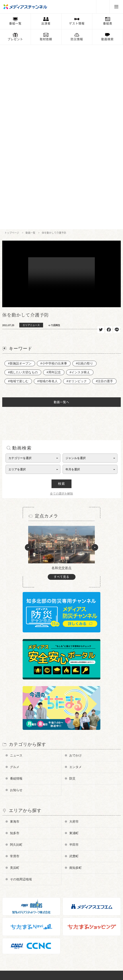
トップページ (12, 48)
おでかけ (75, 571)
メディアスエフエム (20, 939)
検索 (61, 299)
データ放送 (14, 869)
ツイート (101, 145)
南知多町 (75, 683)
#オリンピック (77, 197)
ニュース (16, 571)
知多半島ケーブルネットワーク (27, 952)
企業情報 (12, 888)
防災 (72, 594)
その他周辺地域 (21, 695)
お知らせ (16, 606)
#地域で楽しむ (18, 197)
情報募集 (12, 908)
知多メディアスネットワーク (25, 945)
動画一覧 (30, 48)
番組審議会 (14, 875)
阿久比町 (16, 660)
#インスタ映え (80, 188)
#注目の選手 (104, 197)
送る (117, 145)
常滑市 (15, 672)
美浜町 (15, 683)
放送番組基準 (15, 882)
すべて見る (61, 392)
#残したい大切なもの (23, 188)
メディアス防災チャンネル (24, 862)
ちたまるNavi (15, 932)
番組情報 (16, 594)
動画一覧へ (61, 218)
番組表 (108, 23)
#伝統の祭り (85, 179)
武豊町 (74, 672)
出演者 (46, 23)
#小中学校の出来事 (54, 179)
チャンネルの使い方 (20, 856)
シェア (109, 145)
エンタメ (75, 582)
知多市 (15, 649)
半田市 (74, 660)
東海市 (15, 637)
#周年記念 (54, 188)
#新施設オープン (20, 179)
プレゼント (15, 39)
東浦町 (74, 649)
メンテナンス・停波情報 (23, 921)
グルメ (15, 582)
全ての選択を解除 (61, 309)
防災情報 (77, 39)
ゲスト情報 (77, 23)
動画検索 (107, 39)
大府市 (74, 637)
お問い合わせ (15, 895)
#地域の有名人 (48, 197)
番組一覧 (15, 23)
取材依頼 (46, 39)
